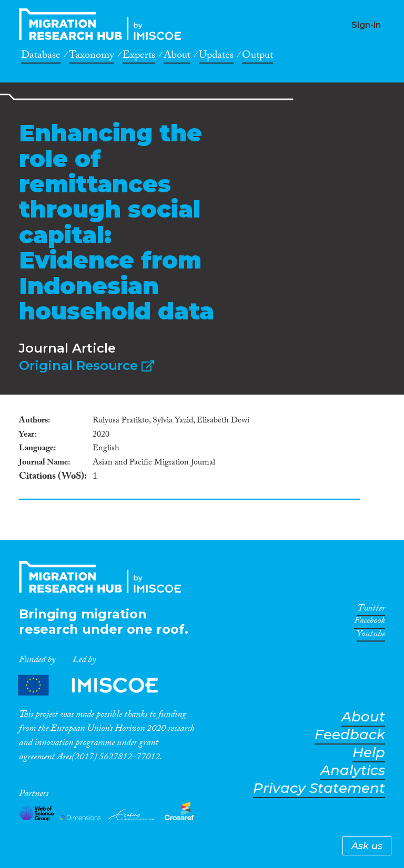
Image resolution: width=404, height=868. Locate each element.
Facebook (370, 623)
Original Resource (87, 365)
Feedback (350, 735)
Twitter (371, 610)
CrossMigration (103, 24)
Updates (216, 57)
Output (257, 57)
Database (41, 57)
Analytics (353, 771)
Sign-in (366, 25)
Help (369, 753)
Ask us (367, 846)
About (177, 57)
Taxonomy (92, 57)
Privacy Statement (319, 788)
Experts (139, 57)
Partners (97, 685)
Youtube (371, 636)
